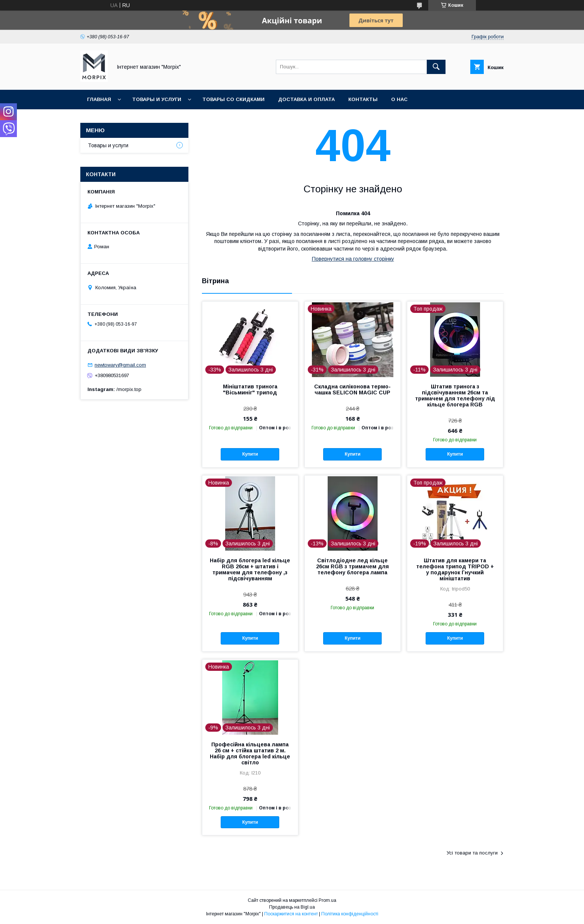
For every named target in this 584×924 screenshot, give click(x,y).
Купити (250, 454)
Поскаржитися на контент (291, 914)
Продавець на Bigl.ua (292, 907)
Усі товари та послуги (472, 853)
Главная (99, 99)
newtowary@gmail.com (120, 365)
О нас (399, 99)
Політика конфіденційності (350, 914)
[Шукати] (436, 67)
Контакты (363, 99)
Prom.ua (327, 900)
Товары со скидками (233, 99)
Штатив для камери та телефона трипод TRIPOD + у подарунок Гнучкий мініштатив (455, 569)
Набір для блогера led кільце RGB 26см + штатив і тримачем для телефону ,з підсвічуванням (250, 569)
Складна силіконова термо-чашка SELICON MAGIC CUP (352, 390)
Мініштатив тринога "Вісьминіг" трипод (250, 390)
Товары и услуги (157, 99)
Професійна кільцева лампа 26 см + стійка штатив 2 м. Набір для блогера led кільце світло (250, 753)
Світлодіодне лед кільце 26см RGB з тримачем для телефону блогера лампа (352, 566)
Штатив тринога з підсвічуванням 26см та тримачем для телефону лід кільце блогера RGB (455, 396)
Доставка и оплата (306, 99)
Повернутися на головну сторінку (353, 259)
